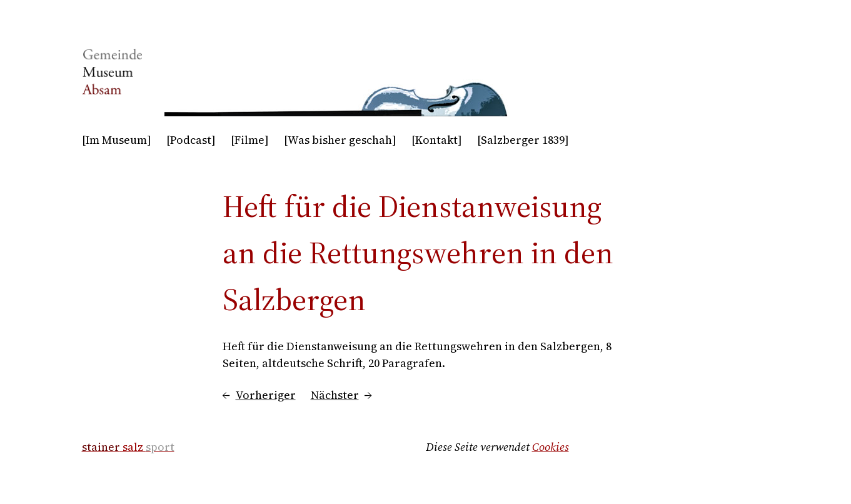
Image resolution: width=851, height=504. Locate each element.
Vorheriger (266, 395)
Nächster (335, 395)
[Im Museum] (117, 140)
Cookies (551, 447)
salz (128, 447)
